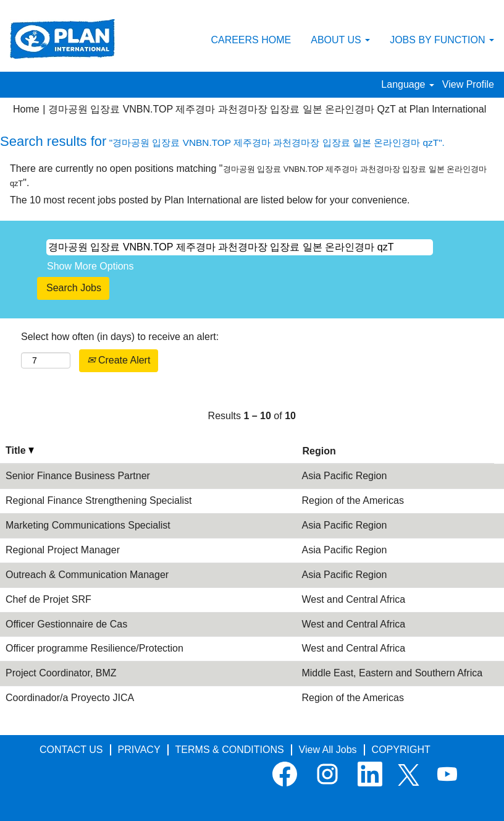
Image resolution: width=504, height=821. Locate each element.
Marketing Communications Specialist (88, 525)
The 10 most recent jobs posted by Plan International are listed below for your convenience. (210, 200)
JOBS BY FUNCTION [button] (442, 40)
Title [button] (20, 450)
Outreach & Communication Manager (87, 575)
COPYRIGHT (401, 750)
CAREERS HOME (251, 40)
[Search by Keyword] (240, 248)
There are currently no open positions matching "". (248, 176)
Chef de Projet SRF (48, 599)
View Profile (468, 84)
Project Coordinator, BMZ (61, 673)
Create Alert (119, 360)
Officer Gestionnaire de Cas (66, 624)
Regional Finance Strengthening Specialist (99, 500)
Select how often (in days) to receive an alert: (120, 337)
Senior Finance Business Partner (78, 476)
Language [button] (408, 84)
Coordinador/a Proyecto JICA (70, 698)
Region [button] (319, 451)
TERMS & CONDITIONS (230, 750)
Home (26, 109)
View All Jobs (328, 750)
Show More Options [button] (90, 266)
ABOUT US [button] (340, 40)
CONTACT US (71, 750)
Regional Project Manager (63, 550)
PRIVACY (139, 750)
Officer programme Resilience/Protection (94, 648)
